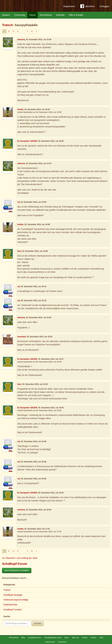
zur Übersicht (8, 558)
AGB (101, 638)
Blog (23, 638)
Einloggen (105, 6)
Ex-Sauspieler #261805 (27, 141)
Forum (32, 15)
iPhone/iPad (13, 638)
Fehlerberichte (10, 605)
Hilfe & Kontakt (76, 15)
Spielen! (6, 15)
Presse (85, 638)
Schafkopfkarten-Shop (53, 638)
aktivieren (87, 7)
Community (20, 15)
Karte (67, 638)
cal (19, 202)
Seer (19, 251)
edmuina (21, 40)
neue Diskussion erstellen (17, 570)
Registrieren (69, 6)
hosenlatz (22, 337)
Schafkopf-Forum (15, 564)
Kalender (60, 15)
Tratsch (7, 25)
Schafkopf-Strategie (13, 595)
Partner (94, 638)
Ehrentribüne (46, 15)
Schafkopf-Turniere (13, 610)
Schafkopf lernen (35, 638)
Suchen (38, 623)
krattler (20, 109)
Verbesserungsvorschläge (16, 600)
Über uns (75, 638)
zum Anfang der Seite (27, 558)
